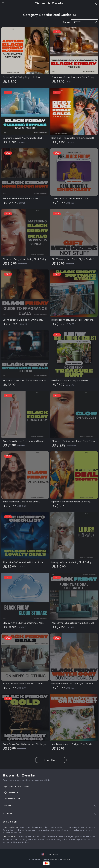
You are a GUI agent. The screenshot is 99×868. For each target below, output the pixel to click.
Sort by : (66, 22)
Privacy (57, 859)
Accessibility (66, 859)
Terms (52, 859)
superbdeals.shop (11, 827)
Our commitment (11, 837)
